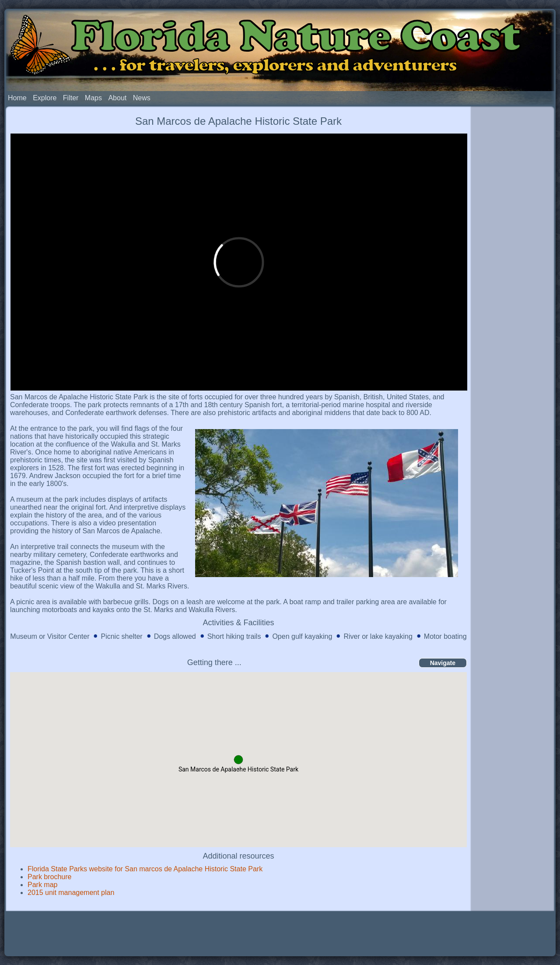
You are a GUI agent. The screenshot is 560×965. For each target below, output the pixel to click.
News (142, 98)
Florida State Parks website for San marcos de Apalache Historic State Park (145, 869)
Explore (45, 98)
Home (17, 98)
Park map (42, 885)
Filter (71, 98)
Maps (93, 98)
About (117, 98)
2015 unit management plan (71, 893)
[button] (238, 760)
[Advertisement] (513, 244)
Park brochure (50, 877)
